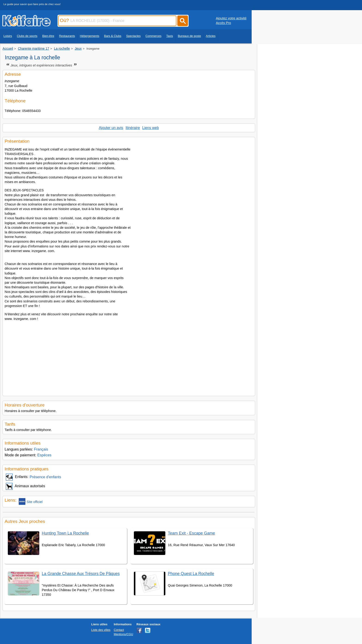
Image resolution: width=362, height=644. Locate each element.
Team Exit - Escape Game (191, 533)
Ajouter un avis (111, 128)
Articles (211, 36)
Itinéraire (133, 128)
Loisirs (8, 36)
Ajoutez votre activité (231, 18)
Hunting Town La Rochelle (65, 533)
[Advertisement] (129, 357)
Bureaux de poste (189, 36)
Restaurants (67, 36)
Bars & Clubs (113, 36)
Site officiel (31, 501)
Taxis (170, 36)
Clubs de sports (27, 36)
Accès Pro (223, 23)
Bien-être (48, 36)
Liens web (151, 128)
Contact (119, 630)
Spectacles (133, 36)
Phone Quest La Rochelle (191, 574)
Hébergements (90, 36)
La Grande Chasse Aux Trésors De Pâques (81, 574)
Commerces (153, 36)
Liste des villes (101, 630)
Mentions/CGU (124, 634)
